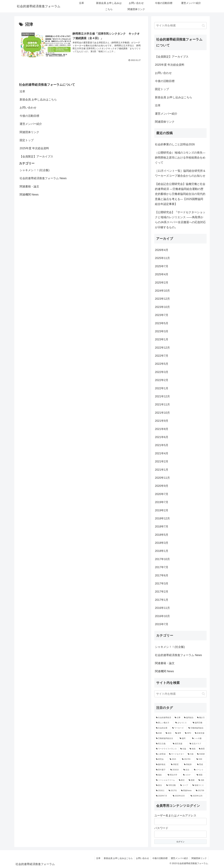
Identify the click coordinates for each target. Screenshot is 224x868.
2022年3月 (162, 372)
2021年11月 (162, 404)
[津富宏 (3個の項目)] (176, 765)
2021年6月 (162, 437)
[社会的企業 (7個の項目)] (162, 728)
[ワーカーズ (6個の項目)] (179, 728)
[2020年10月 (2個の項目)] (180, 796)
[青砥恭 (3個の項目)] (189, 765)
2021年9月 (162, 421)
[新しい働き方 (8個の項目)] (164, 723)
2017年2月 (162, 592)
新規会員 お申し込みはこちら (38, 100)
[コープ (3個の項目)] (185, 785)
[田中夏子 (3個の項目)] (161, 770)
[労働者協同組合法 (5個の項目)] (166, 738)
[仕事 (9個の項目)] (178, 718)
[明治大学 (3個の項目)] (174, 775)
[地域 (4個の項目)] (193, 749)
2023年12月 (162, 299)
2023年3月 (162, 331)
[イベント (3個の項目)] (199, 770)
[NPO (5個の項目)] (188, 733)
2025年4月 (162, 274)
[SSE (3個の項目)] (201, 759)
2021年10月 (162, 413)
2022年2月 (162, 380)
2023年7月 (162, 315)
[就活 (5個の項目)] (169, 733)
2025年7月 (162, 266)
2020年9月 (162, 486)
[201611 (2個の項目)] (161, 791)
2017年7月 (162, 567)
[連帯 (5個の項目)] (178, 733)
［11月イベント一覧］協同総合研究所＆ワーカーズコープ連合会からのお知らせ (180, 173)
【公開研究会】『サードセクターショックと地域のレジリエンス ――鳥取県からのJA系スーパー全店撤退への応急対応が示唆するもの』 (180, 220)
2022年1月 (162, 388)
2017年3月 (162, 584)
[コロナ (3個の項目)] (188, 775)
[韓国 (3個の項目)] (201, 775)
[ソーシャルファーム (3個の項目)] (166, 780)
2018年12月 (162, 518)
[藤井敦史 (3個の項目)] (162, 765)
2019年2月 (162, 510)
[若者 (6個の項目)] (159, 733)
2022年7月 (162, 356)
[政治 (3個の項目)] (159, 785)
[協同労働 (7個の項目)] (199, 723)
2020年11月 (162, 478)
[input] (180, 26)
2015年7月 (162, 624)
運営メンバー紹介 (31, 124)
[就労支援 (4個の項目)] (180, 744)
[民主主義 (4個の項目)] (163, 744)
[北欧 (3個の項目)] (202, 780)
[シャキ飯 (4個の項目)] (198, 738)
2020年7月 (162, 494)
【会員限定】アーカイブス (36, 157)
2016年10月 (162, 616)
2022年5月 (162, 364)
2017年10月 (162, 559)
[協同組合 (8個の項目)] (189, 718)
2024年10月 (162, 291)
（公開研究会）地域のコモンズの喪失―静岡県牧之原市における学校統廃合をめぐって (180, 158)
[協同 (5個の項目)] (184, 738)
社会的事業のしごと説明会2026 (175, 144)
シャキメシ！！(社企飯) (35, 170)
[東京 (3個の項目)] (182, 780)
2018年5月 (162, 535)
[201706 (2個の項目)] (200, 791)
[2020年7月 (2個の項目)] (163, 796)
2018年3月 (162, 543)
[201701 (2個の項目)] (173, 791)
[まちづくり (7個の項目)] (182, 723)
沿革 (22, 91)
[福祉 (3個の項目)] (160, 775)
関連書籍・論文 (29, 186)
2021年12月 (162, 396)
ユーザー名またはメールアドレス (175, 816)
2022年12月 (162, 348)
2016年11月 (162, 608)
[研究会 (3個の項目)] (161, 759)
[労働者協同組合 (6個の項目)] (197, 728)
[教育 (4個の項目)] (202, 749)
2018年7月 (162, 527)
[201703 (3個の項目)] (187, 759)
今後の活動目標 (29, 116)
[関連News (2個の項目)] (187, 791)
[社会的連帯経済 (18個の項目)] (164, 718)
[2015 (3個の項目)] (174, 759)
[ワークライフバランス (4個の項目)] (166, 749)
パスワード (161, 828)
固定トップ (27, 140)
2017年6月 (162, 575)
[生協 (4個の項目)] (183, 749)
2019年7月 (162, 502)
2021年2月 (162, 461)
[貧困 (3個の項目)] (192, 780)
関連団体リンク (29, 132)
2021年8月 (162, 429)
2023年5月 (162, 323)
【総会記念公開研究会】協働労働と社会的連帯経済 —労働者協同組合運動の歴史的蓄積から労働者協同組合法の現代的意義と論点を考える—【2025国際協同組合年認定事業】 (180, 194)
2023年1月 (162, 339)
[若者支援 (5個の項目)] (200, 733)
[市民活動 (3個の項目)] (172, 785)
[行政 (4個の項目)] (191, 754)
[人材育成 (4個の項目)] (161, 754)
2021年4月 (162, 453)
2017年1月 (162, 600)
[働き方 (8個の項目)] (201, 718)
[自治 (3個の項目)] (187, 770)
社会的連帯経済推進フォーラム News (43, 178)
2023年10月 (162, 307)
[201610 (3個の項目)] (175, 770)
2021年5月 (162, 445)
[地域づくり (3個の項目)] (199, 785)
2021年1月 (162, 470)
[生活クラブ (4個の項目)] (197, 744)
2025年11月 (162, 258)
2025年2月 (162, 283)
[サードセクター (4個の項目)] (177, 754)
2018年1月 (162, 551)
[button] (203, 26)
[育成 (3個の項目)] (201, 765)
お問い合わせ (28, 108)
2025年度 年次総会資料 (34, 148)
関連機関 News (29, 195)
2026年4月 (162, 250)
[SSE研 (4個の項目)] (201, 754)
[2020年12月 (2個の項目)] (198, 796)
